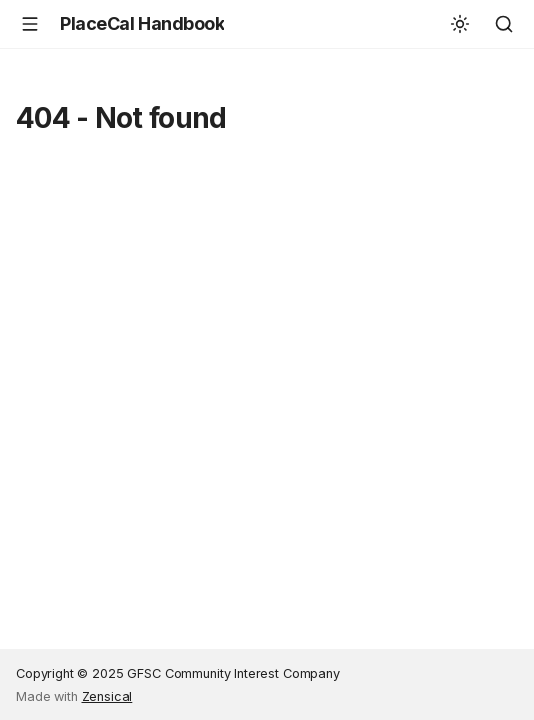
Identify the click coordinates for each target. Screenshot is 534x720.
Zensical (107, 696)
